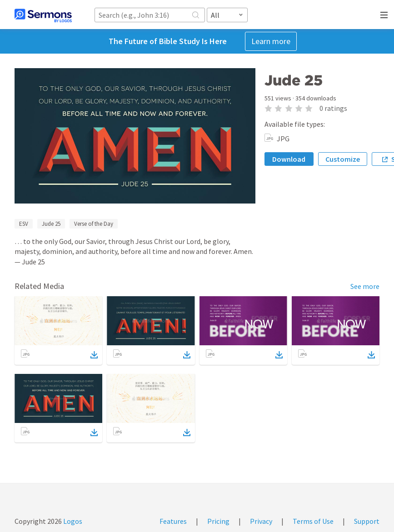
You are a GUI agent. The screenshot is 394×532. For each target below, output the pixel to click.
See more (365, 286)
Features (173, 521)
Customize (343, 159)
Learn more (271, 41)
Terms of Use (313, 521)
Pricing (218, 521)
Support (367, 521)
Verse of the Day (94, 224)
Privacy (261, 521)
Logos (72, 521)
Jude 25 (51, 224)
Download (289, 159)
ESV (24, 224)
